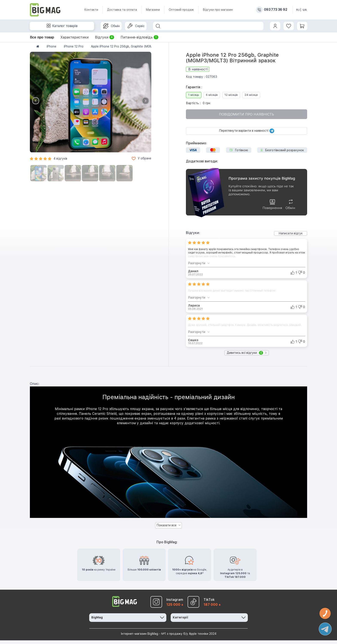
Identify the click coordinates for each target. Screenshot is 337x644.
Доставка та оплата (122, 10)
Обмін (111, 26)
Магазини (153, 10)
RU (298, 10)
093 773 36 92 (276, 10)
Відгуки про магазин (218, 10)
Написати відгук (291, 233)
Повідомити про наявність (247, 114)
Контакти (91, 10)
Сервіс (136, 26)
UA (305, 10)
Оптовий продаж (181, 10)
